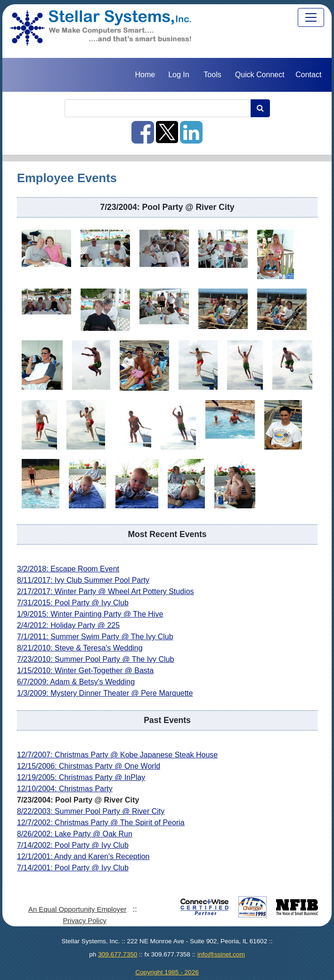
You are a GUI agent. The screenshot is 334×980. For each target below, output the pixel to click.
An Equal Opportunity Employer (77, 909)
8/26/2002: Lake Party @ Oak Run (75, 834)
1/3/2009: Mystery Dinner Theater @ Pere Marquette (105, 693)
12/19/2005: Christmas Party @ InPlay (81, 777)
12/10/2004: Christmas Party (65, 789)
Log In (179, 75)
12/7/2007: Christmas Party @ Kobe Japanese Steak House (117, 755)
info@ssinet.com (221, 954)
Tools (212, 75)
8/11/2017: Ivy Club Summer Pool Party (83, 580)
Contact (308, 75)
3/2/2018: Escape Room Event (68, 569)
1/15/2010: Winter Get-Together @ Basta (85, 671)
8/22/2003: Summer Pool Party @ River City (91, 811)
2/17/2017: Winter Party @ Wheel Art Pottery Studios (106, 591)
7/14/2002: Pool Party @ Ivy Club (73, 845)
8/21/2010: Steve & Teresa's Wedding (80, 648)
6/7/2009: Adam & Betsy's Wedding (76, 682)
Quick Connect (260, 75)
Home (145, 75)
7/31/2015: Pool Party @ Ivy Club (73, 603)
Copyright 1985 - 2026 (167, 972)
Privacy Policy (85, 921)
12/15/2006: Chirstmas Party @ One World (89, 766)
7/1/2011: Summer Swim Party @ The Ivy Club (95, 637)
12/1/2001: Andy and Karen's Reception (83, 856)
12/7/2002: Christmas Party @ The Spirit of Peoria (101, 823)
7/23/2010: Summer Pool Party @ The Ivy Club (95, 659)
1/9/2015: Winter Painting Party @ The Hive (90, 614)
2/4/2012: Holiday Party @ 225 (68, 625)
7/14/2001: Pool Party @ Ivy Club (73, 868)
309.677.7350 (118, 954)
